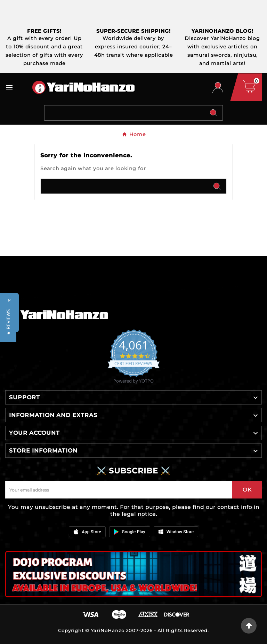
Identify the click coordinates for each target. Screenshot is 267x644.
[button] (8, 322)
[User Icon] (218, 88)
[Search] (125, 113)
